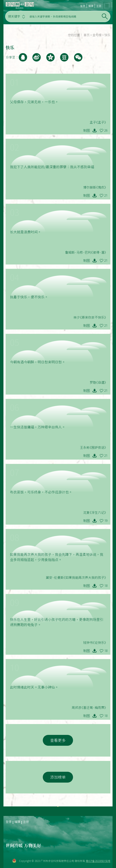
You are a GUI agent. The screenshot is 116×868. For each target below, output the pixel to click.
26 (106, 131)
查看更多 (58, 740)
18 (106, 586)
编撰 (91, 6)
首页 (87, 35)
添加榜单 (58, 777)
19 (106, 521)
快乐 (107, 35)
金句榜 (97, 35)
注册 (99, 6)
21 (106, 196)
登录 (83, 6)
